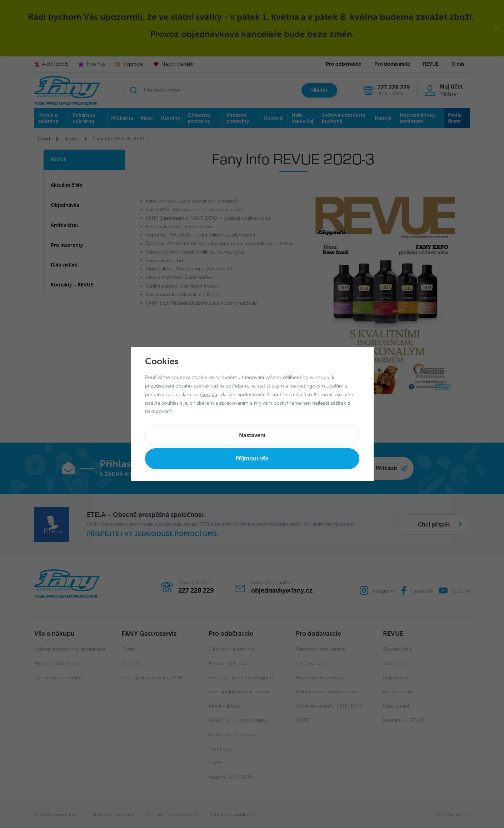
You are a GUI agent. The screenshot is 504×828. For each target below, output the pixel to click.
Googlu (209, 395)
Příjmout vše (252, 458)
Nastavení (252, 435)
